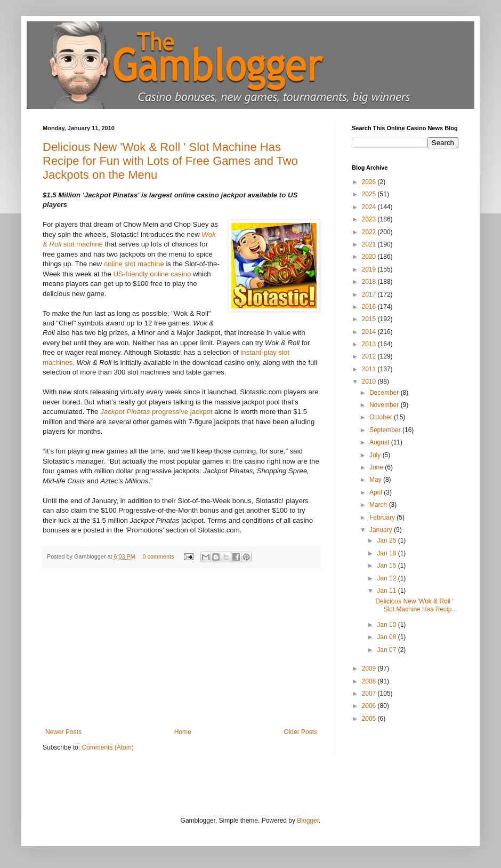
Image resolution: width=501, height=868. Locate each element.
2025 (370, 194)
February (383, 517)
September (386, 430)
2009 (370, 668)
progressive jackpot (156, 412)
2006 (370, 706)
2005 (370, 719)
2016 (370, 307)
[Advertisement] (181, 648)
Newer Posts (63, 732)
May (376, 480)
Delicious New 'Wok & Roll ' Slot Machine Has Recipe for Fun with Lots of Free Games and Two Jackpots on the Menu (170, 161)
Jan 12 (387, 578)
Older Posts (300, 732)
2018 (370, 282)
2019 (370, 269)
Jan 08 (387, 637)
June (377, 467)
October (382, 417)
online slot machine (134, 264)
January (382, 530)
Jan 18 (387, 553)
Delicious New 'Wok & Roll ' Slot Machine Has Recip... (416, 605)
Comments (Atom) (107, 747)
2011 (370, 369)
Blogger (308, 821)
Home (183, 732)
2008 (370, 681)
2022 (370, 232)
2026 (370, 182)
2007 (370, 694)
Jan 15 (387, 566)
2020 (370, 257)
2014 (370, 332)
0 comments (158, 556)
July (376, 455)
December (385, 393)
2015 (370, 319)
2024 (370, 207)
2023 (370, 219)
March (379, 505)
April (377, 492)
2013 (370, 344)
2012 (370, 356)
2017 (370, 294)
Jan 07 (387, 650)
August (380, 442)
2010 (370, 381)
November (385, 405)
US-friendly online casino (152, 274)
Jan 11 (387, 591)
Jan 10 (387, 625)
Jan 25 (387, 540)
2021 (370, 244)
